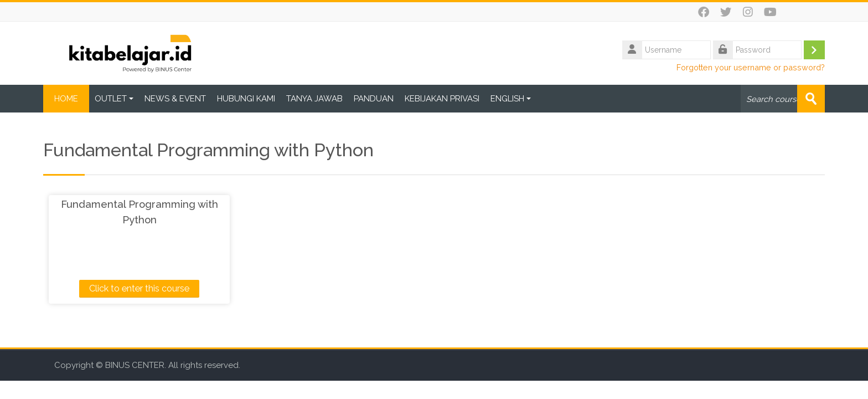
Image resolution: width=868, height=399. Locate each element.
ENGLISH (511, 99)
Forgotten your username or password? (751, 67)
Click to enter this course (139, 288)
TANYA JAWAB (314, 99)
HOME (66, 99)
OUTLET (114, 99)
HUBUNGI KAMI (246, 99)
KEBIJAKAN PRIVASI (442, 99)
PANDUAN (374, 99)
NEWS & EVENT (175, 99)
